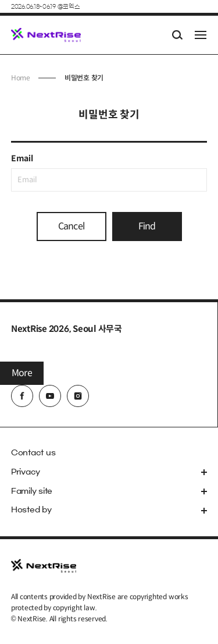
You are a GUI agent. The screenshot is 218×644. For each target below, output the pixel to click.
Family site (32, 491)
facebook (22, 396)
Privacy (26, 472)
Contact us (33, 453)
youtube (50, 396)
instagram (78, 396)
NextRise (46, 35)
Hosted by (31, 510)
